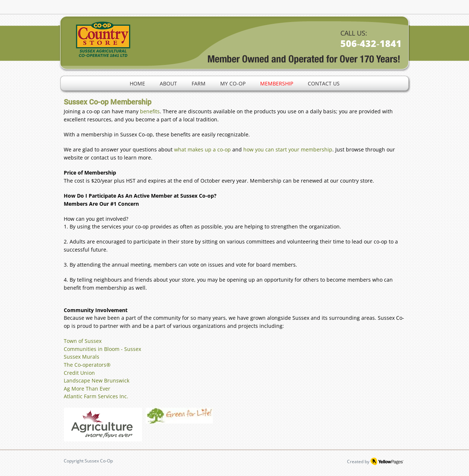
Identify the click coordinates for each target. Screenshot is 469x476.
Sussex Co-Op (99, 461)
